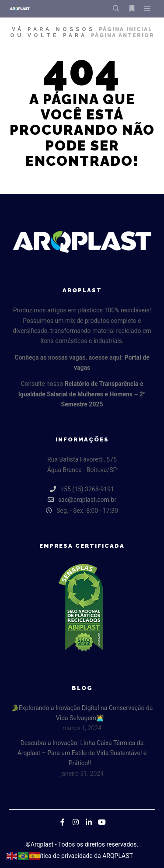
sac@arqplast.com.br (82, 500)
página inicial (126, 29)
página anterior (123, 35)
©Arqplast (40, 844)
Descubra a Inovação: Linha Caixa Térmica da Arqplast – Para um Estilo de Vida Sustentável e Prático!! (82, 753)
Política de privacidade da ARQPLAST (82, 856)
